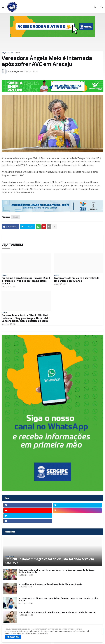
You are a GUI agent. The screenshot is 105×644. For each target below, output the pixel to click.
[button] (3, 7)
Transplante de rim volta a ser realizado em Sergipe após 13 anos (77, 279)
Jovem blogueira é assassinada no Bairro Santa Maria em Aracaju (50, 584)
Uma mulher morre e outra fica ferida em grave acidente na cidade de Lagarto (57, 612)
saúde (17, 52)
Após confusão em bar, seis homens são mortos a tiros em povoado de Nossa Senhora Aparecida (57, 571)
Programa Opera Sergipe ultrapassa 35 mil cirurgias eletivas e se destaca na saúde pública (26, 281)
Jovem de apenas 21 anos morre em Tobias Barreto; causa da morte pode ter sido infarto (58, 599)
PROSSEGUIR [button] (13, 637)
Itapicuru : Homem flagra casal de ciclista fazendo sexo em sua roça (50, 561)
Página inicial (7, 52)
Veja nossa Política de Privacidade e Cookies (32, 633)
